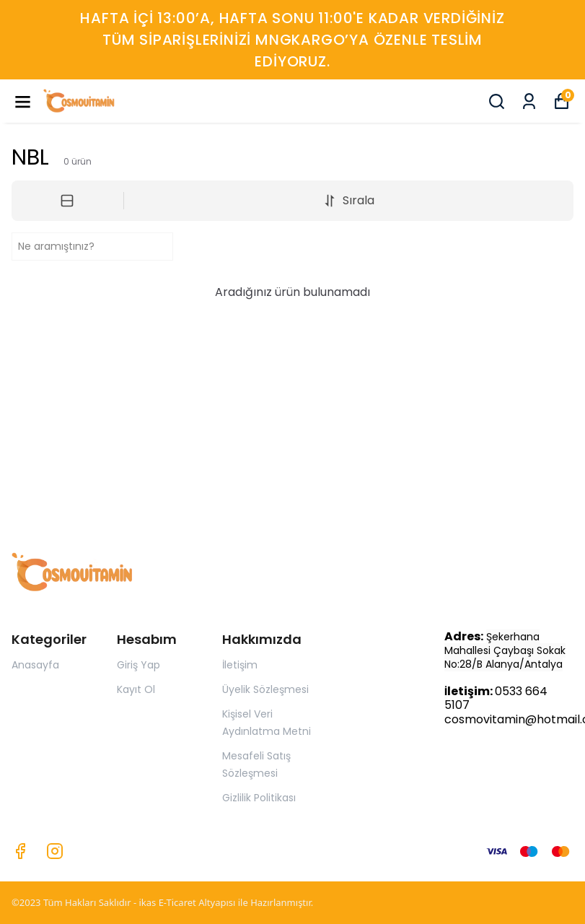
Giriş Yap (138, 665)
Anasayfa (35, 665)
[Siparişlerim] (529, 101)
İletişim (240, 665)
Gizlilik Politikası (259, 798)
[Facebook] (20, 851)
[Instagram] (55, 851)
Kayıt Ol (136, 689)
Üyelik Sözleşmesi (265, 689)
